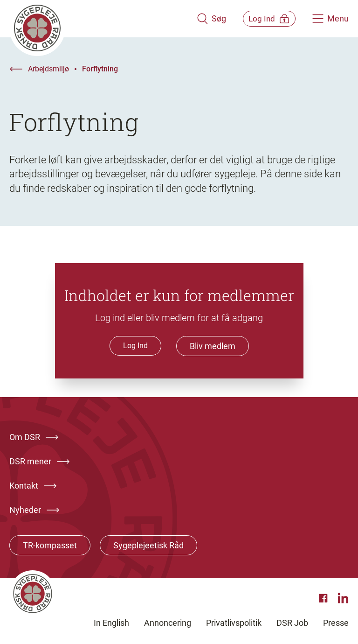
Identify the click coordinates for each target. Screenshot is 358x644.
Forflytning (100, 69)
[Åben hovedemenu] (330, 19)
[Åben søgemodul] (198, 19)
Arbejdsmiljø (48, 69)
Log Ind (135, 346)
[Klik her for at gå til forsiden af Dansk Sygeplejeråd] (96, 19)
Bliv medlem (213, 346)
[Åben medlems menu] (263, 18)
